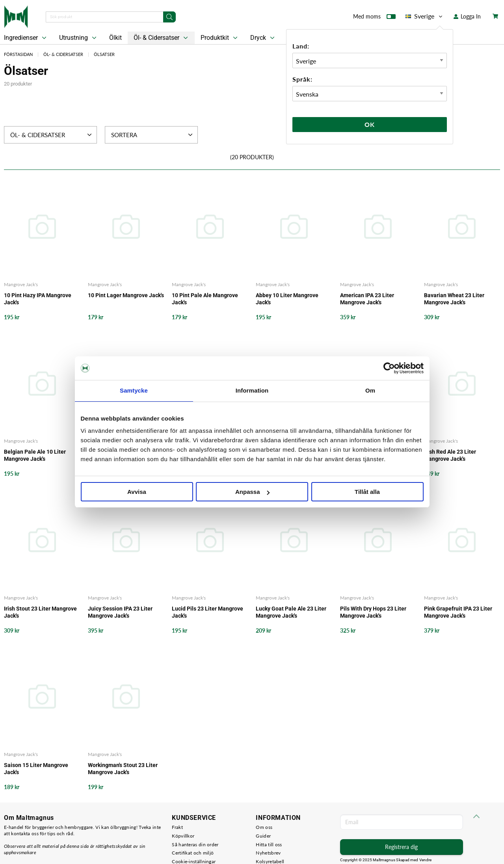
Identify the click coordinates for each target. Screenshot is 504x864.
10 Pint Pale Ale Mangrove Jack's (205, 299)
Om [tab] (370, 390)
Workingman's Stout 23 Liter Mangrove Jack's (123, 769)
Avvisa (137, 492)
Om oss (264, 827)
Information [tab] (252, 390)
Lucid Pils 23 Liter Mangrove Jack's (207, 612)
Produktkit (220, 38)
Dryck (263, 38)
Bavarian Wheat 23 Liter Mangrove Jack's (454, 299)
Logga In (467, 16)
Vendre (426, 860)
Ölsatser (104, 54)
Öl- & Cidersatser (162, 38)
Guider (263, 836)
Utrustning (79, 38)
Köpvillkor (183, 836)
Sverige (425, 16)
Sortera (153, 135)
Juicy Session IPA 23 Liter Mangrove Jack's (120, 612)
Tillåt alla (367, 492)
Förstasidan (18, 54)
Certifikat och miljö (193, 853)
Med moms (374, 18)
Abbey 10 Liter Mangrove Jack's (287, 299)
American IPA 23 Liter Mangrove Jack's (367, 299)
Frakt (177, 827)
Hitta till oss (269, 844)
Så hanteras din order (195, 844)
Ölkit (115, 38)
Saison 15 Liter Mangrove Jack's (36, 769)
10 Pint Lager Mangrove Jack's (126, 295)
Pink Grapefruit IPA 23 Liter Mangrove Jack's (458, 612)
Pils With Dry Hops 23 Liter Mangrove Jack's (373, 612)
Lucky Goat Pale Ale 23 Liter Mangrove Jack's (291, 612)
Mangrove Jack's (21, 284)
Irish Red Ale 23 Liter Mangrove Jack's (450, 455)
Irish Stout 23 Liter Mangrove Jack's (40, 612)
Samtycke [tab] (134, 390)
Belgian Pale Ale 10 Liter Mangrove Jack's (35, 455)
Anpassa (252, 492)
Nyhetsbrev (268, 853)
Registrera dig (401, 847)
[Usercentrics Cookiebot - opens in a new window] (389, 368)
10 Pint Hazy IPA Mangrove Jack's (38, 299)
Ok (370, 124)
